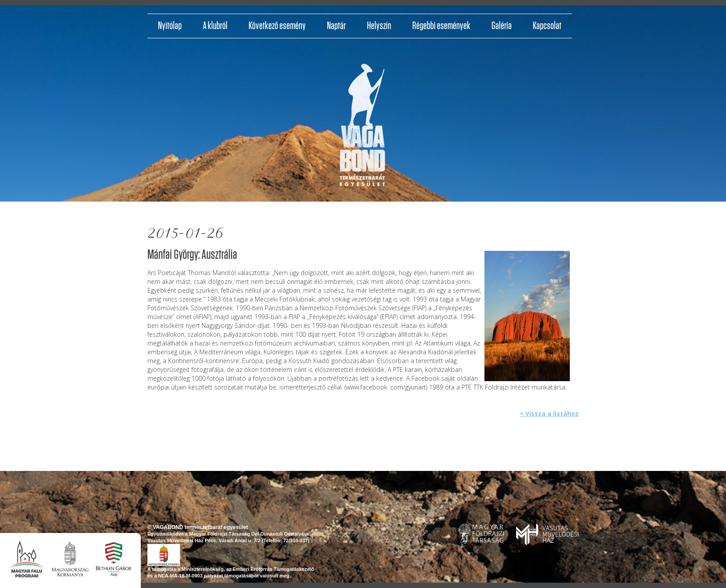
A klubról (215, 26)
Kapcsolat (547, 26)
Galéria (502, 26)
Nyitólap (170, 26)
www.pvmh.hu (547, 535)
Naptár (336, 26)
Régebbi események (441, 26)
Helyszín (379, 26)
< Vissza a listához (549, 413)
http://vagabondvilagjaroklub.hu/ (363, 128)
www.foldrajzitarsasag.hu (481, 534)
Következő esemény (277, 26)
